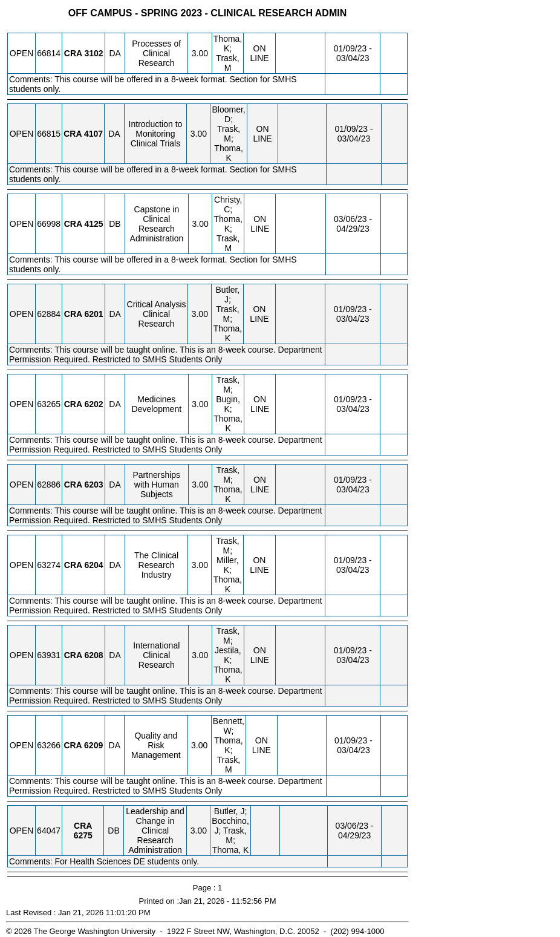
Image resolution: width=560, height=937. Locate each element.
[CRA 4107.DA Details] (93, 134)
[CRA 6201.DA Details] (94, 314)
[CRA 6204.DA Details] (94, 565)
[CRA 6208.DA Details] (93, 655)
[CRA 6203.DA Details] (93, 485)
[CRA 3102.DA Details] (93, 53)
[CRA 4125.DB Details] (93, 224)
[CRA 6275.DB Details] (83, 835)
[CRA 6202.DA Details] (93, 404)
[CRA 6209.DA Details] (93, 745)
